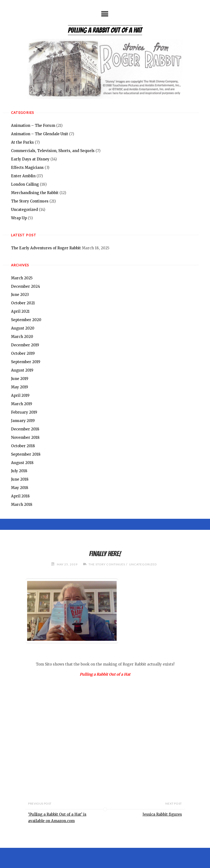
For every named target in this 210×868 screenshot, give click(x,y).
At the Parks (22, 142)
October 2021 (23, 303)
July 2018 (19, 471)
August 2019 (22, 370)
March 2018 (22, 504)
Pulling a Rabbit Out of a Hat (105, 30)
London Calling (25, 184)
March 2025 (22, 278)
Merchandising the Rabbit (35, 193)
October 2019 (23, 353)
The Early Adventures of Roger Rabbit (46, 248)
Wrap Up (19, 218)
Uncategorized (24, 210)
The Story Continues (30, 201)
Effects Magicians (27, 168)
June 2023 (20, 295)
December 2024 (26, 286)
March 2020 (22, 337)
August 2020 (23, 328)
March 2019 (22, 404)
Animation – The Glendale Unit (40, 134)
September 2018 (26, 454)
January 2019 (23, 421)
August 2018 (22, 463)
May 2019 (20, 387)
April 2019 (20, 395)
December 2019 (25, 345)
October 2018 (23, 446)
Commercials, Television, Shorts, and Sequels (53, 151)
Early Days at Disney (30, 159)
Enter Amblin (23, 176)
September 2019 (26, 362)
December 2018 (25, 429)
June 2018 (20, 480)
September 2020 (26, 320)
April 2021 (20, 311)
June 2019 (20, 379)
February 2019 (24, 412)
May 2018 (20, 488)
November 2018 (25, 437)
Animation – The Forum (33, 125)
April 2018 (20, 496)
